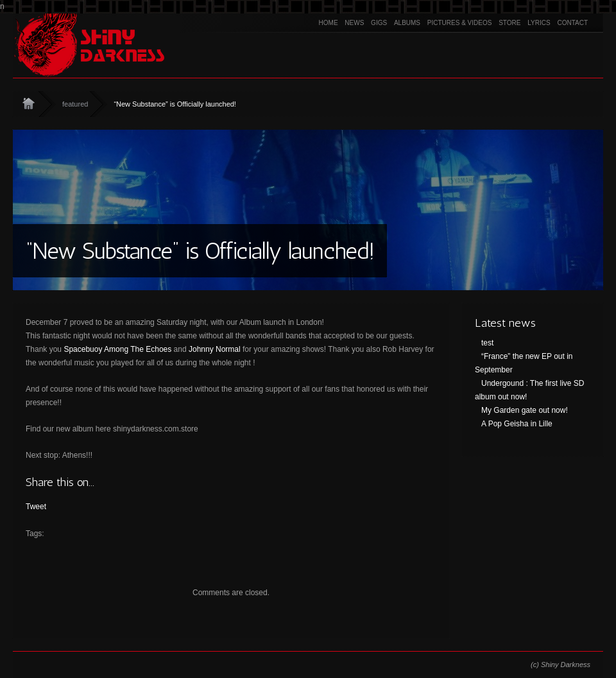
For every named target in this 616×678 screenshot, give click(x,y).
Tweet (36, 507)
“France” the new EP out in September (524, 363)
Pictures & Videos (460, 23)
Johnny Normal (215, 349)
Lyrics (539, 23)
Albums (407, 23)
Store (509, 23)
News (354, 23)
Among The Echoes (138, 349)
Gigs (379, 23)
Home (329, 23)
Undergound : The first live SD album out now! (530, 390)
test (487, 343)
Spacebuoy (83, 349)
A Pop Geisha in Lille (517, 424)
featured (75, 104)
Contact (572, 23)
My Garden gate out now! (525, 410)
